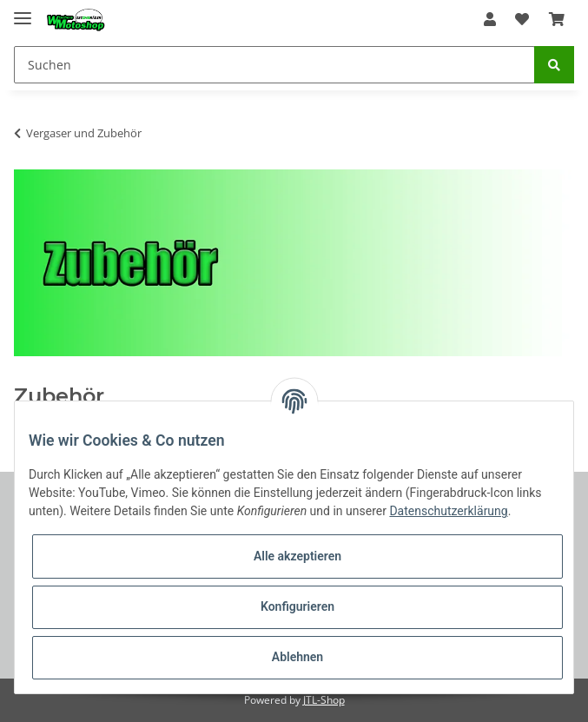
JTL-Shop (324, 700)
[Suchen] (274, 65)
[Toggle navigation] (23, 11)
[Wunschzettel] (522, 19)
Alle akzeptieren (297, 556)
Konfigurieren (297, 606)
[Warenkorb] (557, 19)
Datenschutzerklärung (448, 511)
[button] (490, 19)
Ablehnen (297, 657)
